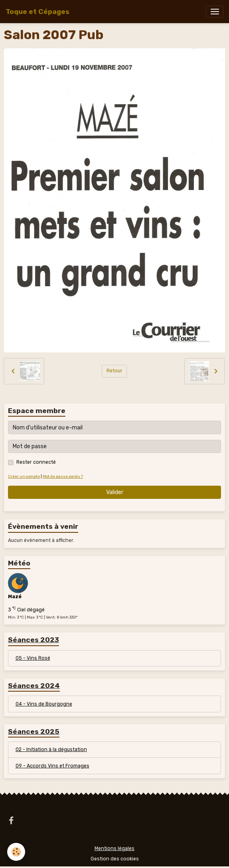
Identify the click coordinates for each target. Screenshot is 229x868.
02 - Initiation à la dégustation (51, 749)
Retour (114, 371)
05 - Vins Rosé (33, 658)
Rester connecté (36, 462)
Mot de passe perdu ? (63, 476)
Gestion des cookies (115, 859)
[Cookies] (16, 852)
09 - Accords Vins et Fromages (52, 766)
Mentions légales (114, 848)
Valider (115, 492)
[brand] (38, 12)
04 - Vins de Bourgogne (44, 704)
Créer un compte (24, 476)
